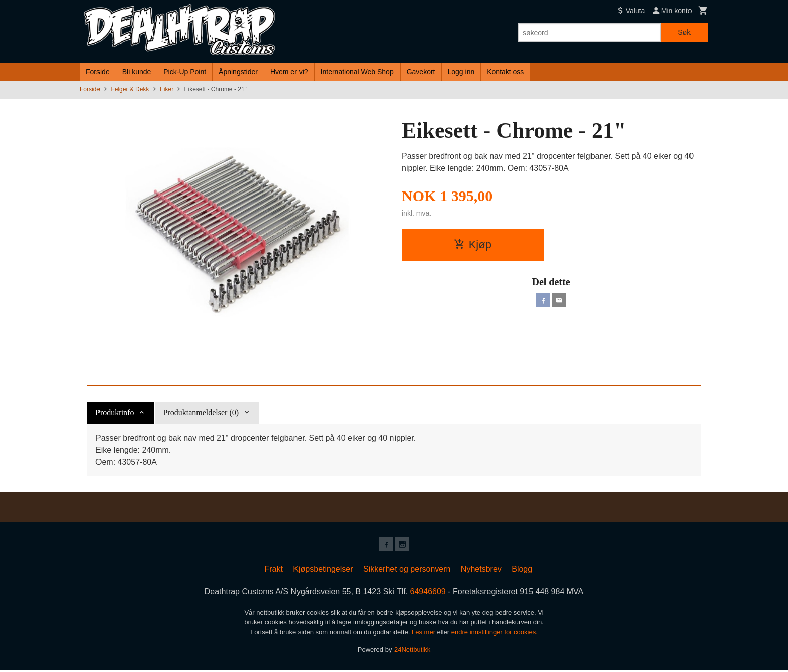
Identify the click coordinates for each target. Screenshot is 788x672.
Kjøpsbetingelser (323, 571)
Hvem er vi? (289, 72)
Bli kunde (137, 72)
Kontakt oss (505, 72)
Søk (684, 32)
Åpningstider (238, 72)
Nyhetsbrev (481, 571)
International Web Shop (357, 72)
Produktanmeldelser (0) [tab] (201, 412)
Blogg (522, 571)
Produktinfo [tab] (115, 412)
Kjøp (473, 245)
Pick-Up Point (185, 72)
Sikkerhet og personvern (407, 571)
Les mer (424, 634)
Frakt (273, 571)
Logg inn (461, 72)
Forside (98, 72)
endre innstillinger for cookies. (495, 634)
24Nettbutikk (412, 652)
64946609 (428, 593)
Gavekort (421, 72)
